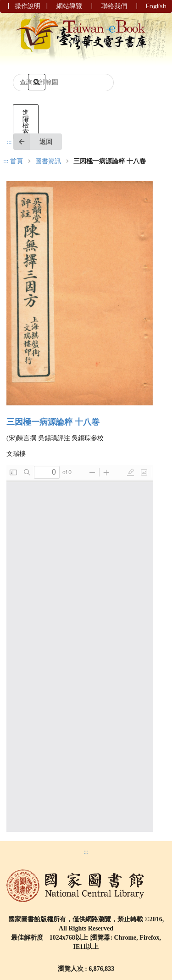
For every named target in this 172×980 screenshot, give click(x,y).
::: (9, 142)
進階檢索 (26, 122)
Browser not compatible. (80, 648)
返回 (33, 142)
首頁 (17, 161)
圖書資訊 (48, 161)
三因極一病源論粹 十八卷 (53, 422)
